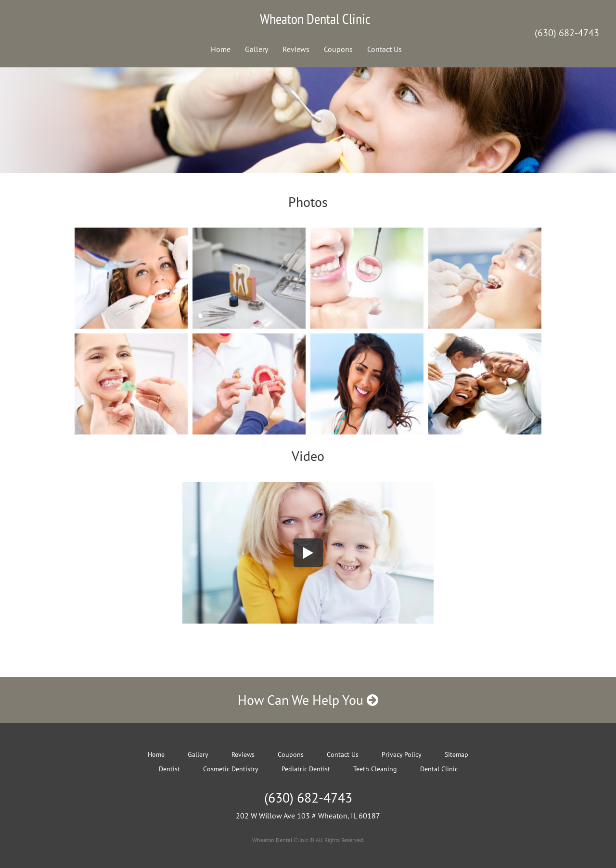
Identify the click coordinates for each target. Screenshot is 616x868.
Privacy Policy (402, 754)
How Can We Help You (308, 700)
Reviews (296, 49)
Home (221, 49)
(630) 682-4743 (567, 33)
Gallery (257, 49)
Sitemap (456, 754)
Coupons (338, 49)
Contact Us (385, 49)
